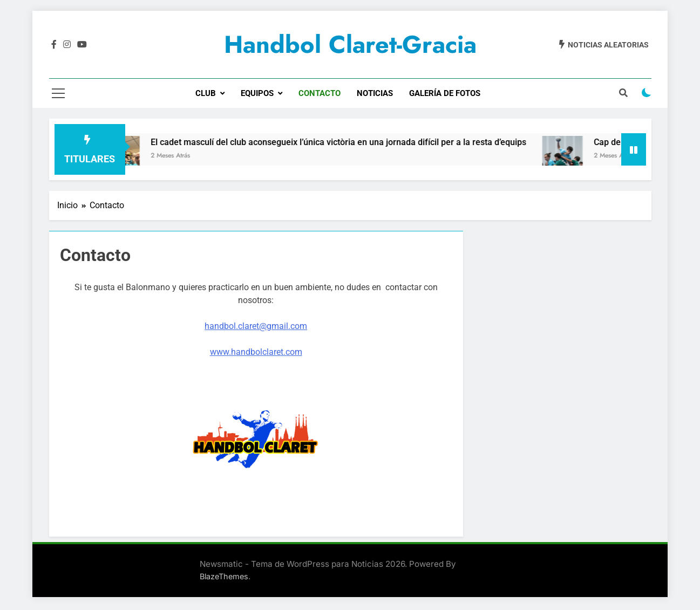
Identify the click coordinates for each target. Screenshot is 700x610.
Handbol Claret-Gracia (350, 44)
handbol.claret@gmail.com (256, 326)
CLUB (206, 93)
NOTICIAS (375, 93)
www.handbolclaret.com (256, 352)
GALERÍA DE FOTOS (445, 93)
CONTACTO (320, 93)
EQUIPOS (257, 93)
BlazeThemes (224, 576)
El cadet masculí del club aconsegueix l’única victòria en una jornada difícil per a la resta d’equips (348, 142)
